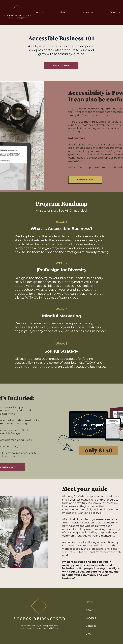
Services (91, 618)
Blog (89, 634)
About (90, 610)
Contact (91, 626)
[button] (89, 12)
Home (90, 602)
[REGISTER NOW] (61, 66)
